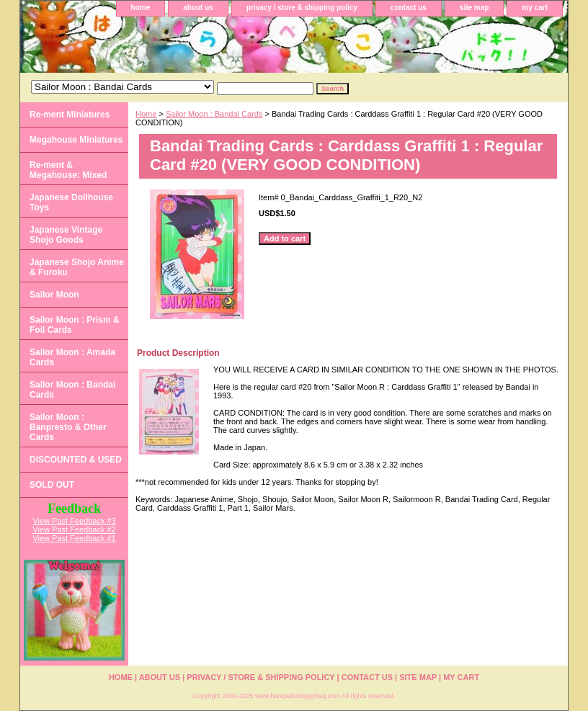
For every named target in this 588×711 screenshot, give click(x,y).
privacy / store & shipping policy (302, 8)
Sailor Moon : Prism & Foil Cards (75, 325)
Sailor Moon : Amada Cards (72, 357)
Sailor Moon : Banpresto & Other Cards (68, 427)
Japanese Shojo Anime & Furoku (77, 267)
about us (198, 8)
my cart (535, 8)
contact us (409, 8)
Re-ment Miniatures (70, 115)
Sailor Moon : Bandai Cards (214, 114)
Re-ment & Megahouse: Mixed (68, 170)
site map (475, 8)
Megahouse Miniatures (76, 140)
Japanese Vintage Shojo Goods (66, 235)
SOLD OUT (52, 485)
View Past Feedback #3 (74, 521)
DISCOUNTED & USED (76, 460)
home (141, 8)
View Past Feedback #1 (74, 538)
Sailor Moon (54, 295)
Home (146, 114)
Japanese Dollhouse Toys (71, 202)
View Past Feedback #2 (74, 529)
